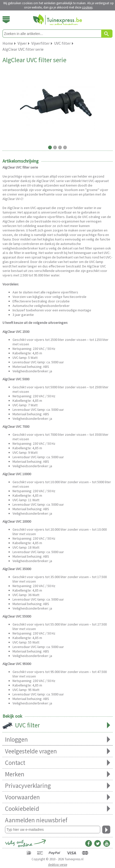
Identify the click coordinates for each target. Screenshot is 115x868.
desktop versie (58, 865)
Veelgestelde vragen (58, 751)
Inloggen (58, 740)
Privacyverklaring (58, 786)
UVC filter (58, 726)
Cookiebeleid (58, 809)
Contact (58, 763)
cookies (87, 7)
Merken (58, 774)
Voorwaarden (58, 797)
